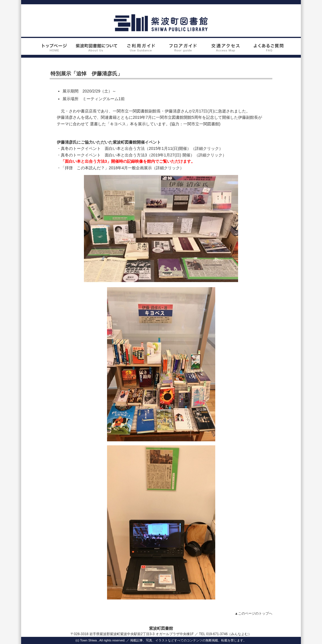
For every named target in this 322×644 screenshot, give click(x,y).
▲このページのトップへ (253, 613)
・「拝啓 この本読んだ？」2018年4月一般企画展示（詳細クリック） (120, 168)
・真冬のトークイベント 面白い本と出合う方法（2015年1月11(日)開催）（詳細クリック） (140, 148)
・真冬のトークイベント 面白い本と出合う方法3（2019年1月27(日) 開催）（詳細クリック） (142, 155)
